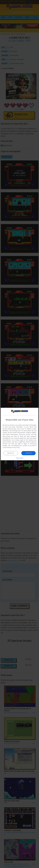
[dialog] (20, 434)
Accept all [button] (29, 453)
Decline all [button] (11, 453)
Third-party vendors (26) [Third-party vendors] (26, 434)
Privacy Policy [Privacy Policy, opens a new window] (16, 447)
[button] (20, 458)
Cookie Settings (7, 447)
